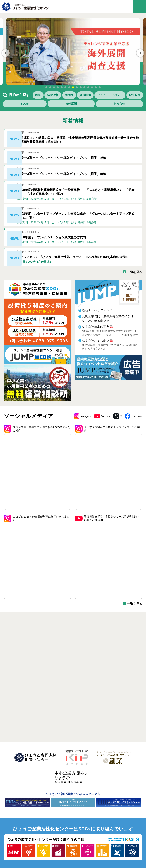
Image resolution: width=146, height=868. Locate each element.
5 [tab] (62, 87)
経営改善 (71, 96)
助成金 (100, 96)
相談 (44, 96)
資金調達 (128, 96)
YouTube (101, 453)
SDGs (81, 106)
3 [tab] (54, 87)
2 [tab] (50, 87)
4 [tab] (58, 87)
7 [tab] (69, 87)
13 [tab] (92, 87)
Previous (6, 53)
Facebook (133, 453)
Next (140, 53)
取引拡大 (58, 106)
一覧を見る (134, 309)
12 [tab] (88, 87)
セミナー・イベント (24, 106)
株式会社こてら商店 (96, 378)
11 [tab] (84, 87)
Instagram (81, 453)
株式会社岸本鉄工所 (96, 364)
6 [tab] (65, 87)
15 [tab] (100, 87)
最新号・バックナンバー (99, 347)
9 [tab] (77, 87)
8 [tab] (73, 87)
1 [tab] (46, 87)
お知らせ (131, 106)
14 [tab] (96, 87)
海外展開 (105, 106)
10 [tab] (81, 87)
